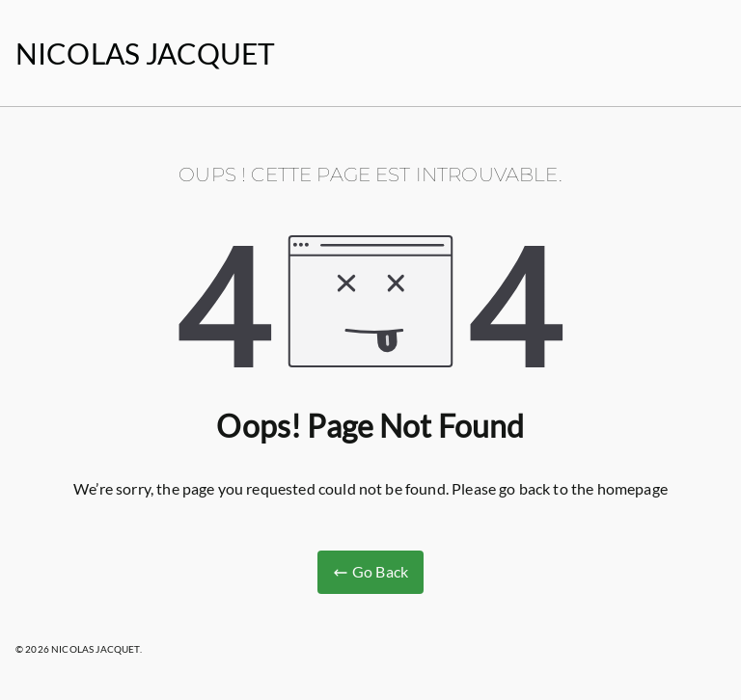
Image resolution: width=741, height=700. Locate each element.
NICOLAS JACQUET (145, 53)
